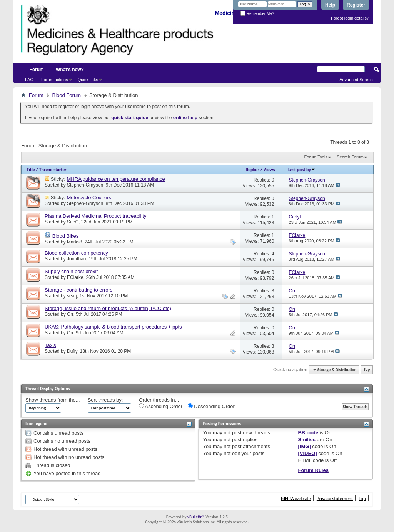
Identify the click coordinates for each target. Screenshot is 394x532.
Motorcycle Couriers (89, 198)
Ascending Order (161, 406)
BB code (308, 433)
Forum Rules (313, 470)
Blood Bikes (66, 236)
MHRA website (296, 498)
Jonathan (76, 259)
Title (31, 170)
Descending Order (211, 406)
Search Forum (350, 157)
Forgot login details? (350, 18)
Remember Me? (257, 14)
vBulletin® (196, 517)
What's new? (70, 70)
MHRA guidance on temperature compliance (116, 179)
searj (72, 296)
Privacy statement (335, 498)
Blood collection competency (76, 253)
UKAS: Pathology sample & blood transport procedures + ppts (113, 327)
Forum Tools (316, 157)
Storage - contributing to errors (78, 290)
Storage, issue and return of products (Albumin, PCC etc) (108, 308)
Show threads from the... (53, 400)
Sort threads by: (105, 400)
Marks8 (74, 242)
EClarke (75, 277)
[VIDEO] (307, 453)
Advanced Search (356, 80)
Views (269, 170)
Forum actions (55, 80)
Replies (252, 170)
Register (356, 5)
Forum (36, 70)
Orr (70, 314)
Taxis (50, 345)
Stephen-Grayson (85, 185)
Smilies (307, 439)
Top (367, 370)
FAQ (29, 80)
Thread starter (53, 170)
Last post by (302, 170)
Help (330, 5)
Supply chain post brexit (71, 271)
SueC (73, 222)
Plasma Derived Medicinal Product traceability (95, 216)
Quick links (88, 80)
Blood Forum (67, 95)
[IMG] (304, 446)
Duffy (72, 351)
